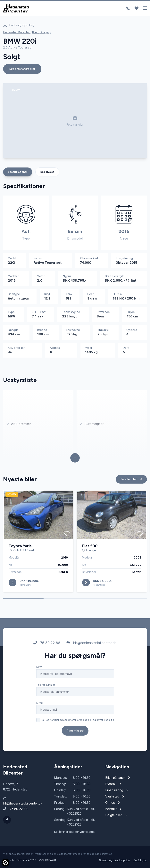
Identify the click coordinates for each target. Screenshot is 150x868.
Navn (39, 667)
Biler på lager (41, 32)
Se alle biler (131, 479)
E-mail (40, 703)
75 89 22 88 (47, 643)
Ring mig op (75, 731)
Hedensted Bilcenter (16, 32)
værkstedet (87, 832)
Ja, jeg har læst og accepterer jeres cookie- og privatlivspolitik (78, 720)
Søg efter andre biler (22, 69)
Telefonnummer (46, 685)
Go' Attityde (140, 860)
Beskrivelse (47, 172)
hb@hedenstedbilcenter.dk (92, 643)
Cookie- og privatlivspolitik (115, 860)
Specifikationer (18, 172)
